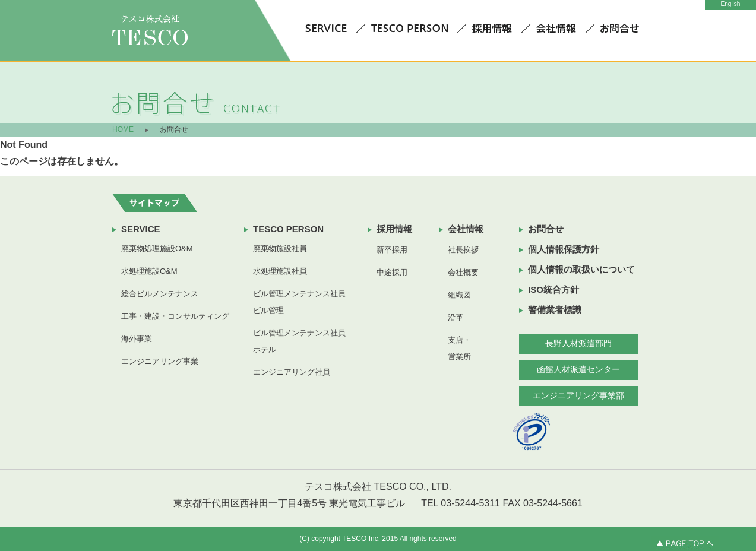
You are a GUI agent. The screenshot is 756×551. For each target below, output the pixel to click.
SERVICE (141, 229)
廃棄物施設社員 (280, 248)
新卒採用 (392, 250)
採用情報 (394, 229)
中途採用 (392, 272)
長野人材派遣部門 (578, 343)
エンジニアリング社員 (292, 372)
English (731, 4)
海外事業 (137, 339)
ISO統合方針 (553, 289)
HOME (123, 129)
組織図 (459, 295)
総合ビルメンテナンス (160, 294)
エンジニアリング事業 (160, 361)
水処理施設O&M (149, 271)
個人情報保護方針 (564, 249)
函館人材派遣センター (578, 369)
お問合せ (546, 229)
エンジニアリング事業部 (578, 395)
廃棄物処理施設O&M (157, 248)
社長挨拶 (463, 250)
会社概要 (463, 272)
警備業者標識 (555, 310)
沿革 (456, 317)
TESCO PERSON (288, 229)
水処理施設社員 (280, 271)
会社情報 (466, 229)
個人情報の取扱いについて (581, 269)
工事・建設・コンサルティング (175, 316)
